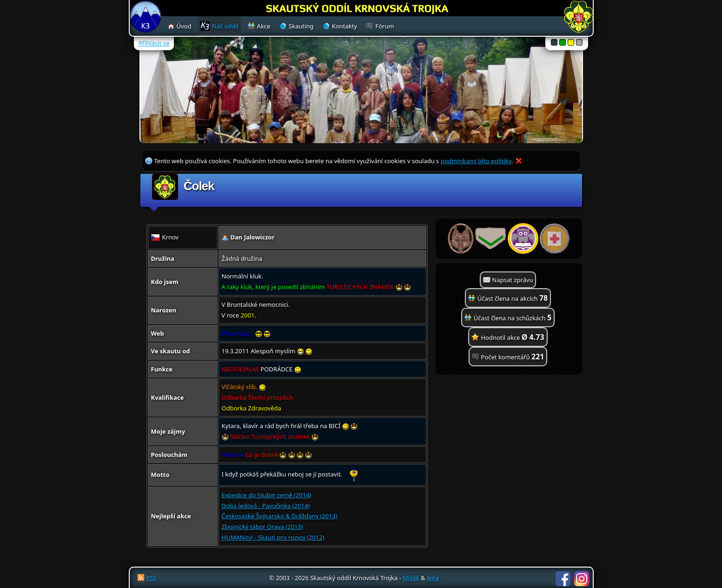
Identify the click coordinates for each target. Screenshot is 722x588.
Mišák (411, 578)
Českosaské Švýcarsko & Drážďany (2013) (280, 516)
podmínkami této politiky (476, 161)
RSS (152, 578)
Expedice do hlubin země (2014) (267, 495)
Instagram (582, 579)
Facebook (563, 579)
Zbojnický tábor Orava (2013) (262, 527)
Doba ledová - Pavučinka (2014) (266, 506)
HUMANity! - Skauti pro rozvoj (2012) (273, 537)
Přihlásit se (154, 43)
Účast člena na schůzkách (513, 317)
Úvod (184, 26)
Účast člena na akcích (513, 298)
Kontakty (344, 26)
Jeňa (433, 578)
